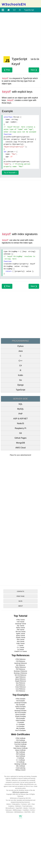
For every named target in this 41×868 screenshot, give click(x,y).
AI (20, 10)
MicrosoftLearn (10, 808)
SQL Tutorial (20, 626)
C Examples (20, 723)
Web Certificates (21, 734)
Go (20, 380)
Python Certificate (20, 746)
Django (20, 385)
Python (20, 346)
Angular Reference (20, 681)
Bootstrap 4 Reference (20, 673)
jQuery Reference (20, 679)
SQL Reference (20, 665)
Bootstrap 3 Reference (20, 671)
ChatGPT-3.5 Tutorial (20, 651)
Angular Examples (20, 717)
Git (20, 433)
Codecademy (16, 804)
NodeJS (20, 423)
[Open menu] (3, 10)
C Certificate (20, 758)
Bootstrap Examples (20, 711)
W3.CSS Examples (20, 713)
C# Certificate (20, 762)
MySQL (20, 409)
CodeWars (26, 810)
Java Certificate (20, 756)
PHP (20, 414)
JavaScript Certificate (20, 742)
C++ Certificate (20, 760)
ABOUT (20, 606)
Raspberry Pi (20, 428)
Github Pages (20, 438)
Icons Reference (20, 689)
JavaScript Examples (20, 703)
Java (20, 351)
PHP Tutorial (20, 630)
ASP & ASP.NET (20, 419)
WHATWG (27, 812)
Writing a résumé (20, 770)
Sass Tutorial (20, 640)
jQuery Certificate (20, 750)
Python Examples (20, 707)
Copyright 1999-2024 (12, 794)
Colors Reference (20, 687)
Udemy (8, 804)
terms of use (29, 786)
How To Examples (21, 730)
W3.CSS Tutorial (20, 632)
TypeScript (29, 10)
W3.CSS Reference (20, 675)
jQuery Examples (20, 715)
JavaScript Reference (20, 663)
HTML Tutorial (20, 620)
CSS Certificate (20, 740)
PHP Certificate (21, 754)
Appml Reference (20, 677)
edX (29, 804)
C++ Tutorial (20, 647)
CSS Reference (20, 661)
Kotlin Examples (20, 721)
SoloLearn (9, 810)
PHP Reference (20, 669)
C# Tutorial (20, 649)
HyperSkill (19, 808)
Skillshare (18, 806)
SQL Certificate (20, 752)
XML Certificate (21, 766)
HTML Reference (20, 659)
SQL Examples (21, 705)
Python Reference (20, 667)
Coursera (24, 804)
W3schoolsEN (14, 4)
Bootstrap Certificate (20, 764)
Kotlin (20, 375)
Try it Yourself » (10, 173)
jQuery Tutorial (20, 636)
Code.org (32, 808)
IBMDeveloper (17, 810)
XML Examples (20, 728)
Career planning (20, 768)
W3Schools (10, 812)
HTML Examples (20, 699)
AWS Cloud (20, 448)
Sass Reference (20, 683)
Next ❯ (34, 70)
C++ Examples (20, 725)
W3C (33, 812)
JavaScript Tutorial (20, 624)
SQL (20, 404)
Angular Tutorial (20, 638)
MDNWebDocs (19, 812)
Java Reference (20, 685)
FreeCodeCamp (27, 806)
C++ (20, 361)
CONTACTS (20, 591)
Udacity (25, 808)
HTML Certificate (21, 738)
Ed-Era (32, 810)
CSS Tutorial (20, 622)
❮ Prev (7, 70)
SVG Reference (20, 691)
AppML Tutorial (20, 634)
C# (14, 10)
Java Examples (20, 719)
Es (35, 59)
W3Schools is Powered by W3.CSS (20, 798)
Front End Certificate (20, 744)
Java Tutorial (20, 642)
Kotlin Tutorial (20, 644)
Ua (32, 59)
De (38, 59)
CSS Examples (20, 701)
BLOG (20, 601)
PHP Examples (20, 709)
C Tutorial (20, 645)
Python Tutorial (20, 628)
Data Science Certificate (20, 748)
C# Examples (20, 726)
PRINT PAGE (21, 596)
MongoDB (20, 443)
